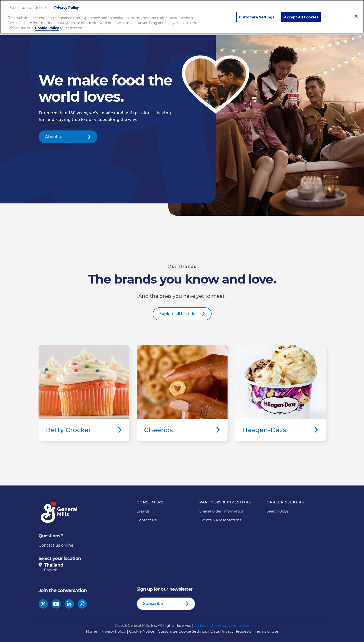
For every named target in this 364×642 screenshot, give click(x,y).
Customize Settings (257, 14)
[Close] (356, 14)
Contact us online (56, 545)
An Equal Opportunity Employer (222, 626)
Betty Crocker (84, 393)
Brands (143, 511)
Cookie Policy (47, 26)
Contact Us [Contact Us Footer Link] (147, 520)
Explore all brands (177, 314)
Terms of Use (267, 631)
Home (92, 631)
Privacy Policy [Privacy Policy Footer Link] (113, 631)
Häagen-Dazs (280, 393)
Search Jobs (277, 511)
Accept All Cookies (301, 14)
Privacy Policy (67, 5)
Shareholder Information (222, 511)
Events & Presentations (220, 520)
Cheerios (182, 393)
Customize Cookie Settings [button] (182, 631)
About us (54, 137)
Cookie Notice (142, 631)
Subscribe (153, 604)
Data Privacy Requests (231, 631)
